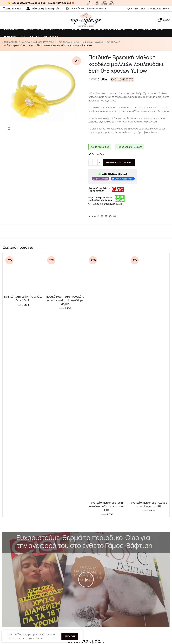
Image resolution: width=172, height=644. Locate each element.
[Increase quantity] (99, 162)
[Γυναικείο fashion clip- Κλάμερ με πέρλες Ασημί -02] (149, 377)
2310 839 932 (12, 9)
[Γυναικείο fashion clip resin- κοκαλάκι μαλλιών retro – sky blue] (107, 377)
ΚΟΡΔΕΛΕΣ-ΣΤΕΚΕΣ (69, 42)
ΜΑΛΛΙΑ (25, 42)
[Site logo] (86, 20)
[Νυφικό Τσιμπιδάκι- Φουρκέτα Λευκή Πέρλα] (23, 274)
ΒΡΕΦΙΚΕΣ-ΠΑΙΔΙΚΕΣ (93, 42)
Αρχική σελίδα (10, 42)
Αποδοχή (70, 636)
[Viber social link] (115, 216)
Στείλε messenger (124, 179)
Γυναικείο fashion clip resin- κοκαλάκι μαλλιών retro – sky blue (107, 506)
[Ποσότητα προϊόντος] (95, 162)
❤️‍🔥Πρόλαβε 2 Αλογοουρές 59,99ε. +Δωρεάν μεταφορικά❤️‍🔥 (41, 3)
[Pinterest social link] (106, 216)
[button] (86, 580)
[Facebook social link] (98, 216)
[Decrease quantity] (90, 162)
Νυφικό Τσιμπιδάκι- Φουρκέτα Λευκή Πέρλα (23, 298)
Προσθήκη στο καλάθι (119, 162)
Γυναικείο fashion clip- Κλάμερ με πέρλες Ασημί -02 (148, 504)
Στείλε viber (102, 179)
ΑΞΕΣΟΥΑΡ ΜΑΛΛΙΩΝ (44, 42)
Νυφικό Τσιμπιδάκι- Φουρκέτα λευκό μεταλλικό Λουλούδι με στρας (65, 300)
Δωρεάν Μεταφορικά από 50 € (86, 8)
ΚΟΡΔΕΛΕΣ (112, 42)
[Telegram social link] (110, 216)
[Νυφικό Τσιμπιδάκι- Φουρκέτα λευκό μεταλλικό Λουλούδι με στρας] (65, 274)
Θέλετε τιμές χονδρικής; (43, 9)
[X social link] (102, 216)
